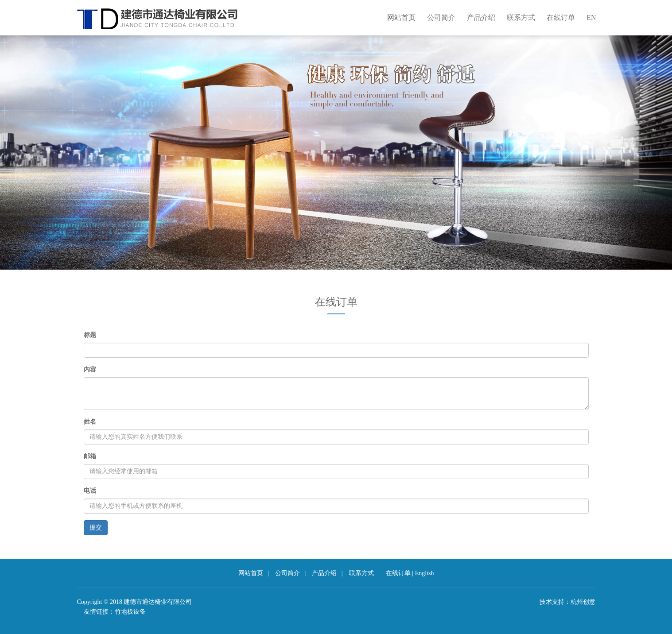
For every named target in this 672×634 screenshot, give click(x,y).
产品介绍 (481, 17)
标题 (90, 335)
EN (591, 17)
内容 (90, 369)
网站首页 (401, 17)
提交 (96, 528)
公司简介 (441, 17)
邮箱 (90, 456)
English (425, 573)
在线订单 (561, 17)
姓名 (90, 422)
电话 (90, 491)
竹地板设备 (130, 612)
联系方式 (521, 17)
